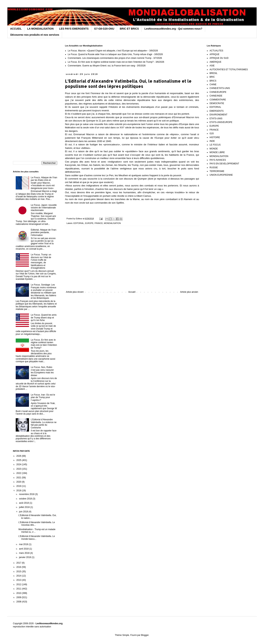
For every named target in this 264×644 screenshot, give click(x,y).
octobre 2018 (26, 499)
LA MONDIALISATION (40, 29)
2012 (19, 584)
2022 (19, 473)
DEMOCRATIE (217, 103)
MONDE (214, 149)
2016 (19, 567)
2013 (19, 580)
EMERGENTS (217, 111)
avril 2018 (24, 549)
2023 (19, 469)
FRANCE (99, 223)
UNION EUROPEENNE (221, 175)
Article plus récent (75, 292)
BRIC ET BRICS (129, 29)
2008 (19, 602)
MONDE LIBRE (217, 152)
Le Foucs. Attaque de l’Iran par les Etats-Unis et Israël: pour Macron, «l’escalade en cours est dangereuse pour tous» (44, 183)
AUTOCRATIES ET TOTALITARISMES (229, 70)
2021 (19, 478)
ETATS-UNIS (216, 119)
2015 (19, 572)
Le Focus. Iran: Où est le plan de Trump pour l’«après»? (43, 397)
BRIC (212, 77)
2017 (19, 563)
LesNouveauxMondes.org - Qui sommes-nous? (173, 29)
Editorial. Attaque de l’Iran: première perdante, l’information (44, 233)
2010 (19, 593)
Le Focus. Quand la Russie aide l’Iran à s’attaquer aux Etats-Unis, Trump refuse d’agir (110, 54)
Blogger (145, 635)
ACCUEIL (16, 29)
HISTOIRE (215, 137)
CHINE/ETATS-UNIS (220, 88)
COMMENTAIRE (218, 100)
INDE (212, 141)
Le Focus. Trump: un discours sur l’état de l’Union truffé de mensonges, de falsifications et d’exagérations (41, 261)
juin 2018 (24, 512)
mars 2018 (25, 553)
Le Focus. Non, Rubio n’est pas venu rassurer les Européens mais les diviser (42, 371)
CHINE (213, 84)
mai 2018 (24, 544)
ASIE (212, 66)
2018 (19, 491)
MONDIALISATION (112, 223)
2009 (19, 597)
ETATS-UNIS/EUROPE (221, 122)
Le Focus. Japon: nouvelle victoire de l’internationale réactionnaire (44, 208)
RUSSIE (214, 168)
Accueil (132, 292)
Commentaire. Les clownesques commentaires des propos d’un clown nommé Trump (110, 58)
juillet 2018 (25, 507)
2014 (19, 576)
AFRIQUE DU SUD (219, 58)
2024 (19, 464)
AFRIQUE (214, 54)
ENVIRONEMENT (218, 115)
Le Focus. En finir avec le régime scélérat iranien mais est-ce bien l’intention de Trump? (111, 62)
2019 (19, 486)
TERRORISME (217, 171)
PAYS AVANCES (218, 160)
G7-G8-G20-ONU (104, 29)
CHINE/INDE (216, 96)
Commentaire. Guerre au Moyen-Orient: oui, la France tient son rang (101, 66)
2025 (19, 460)
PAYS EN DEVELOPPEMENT (224, 164)
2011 (19, 589)
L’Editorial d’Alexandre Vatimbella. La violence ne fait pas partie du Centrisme (44, 424)
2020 (19, 482)
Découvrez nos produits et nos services (35, 35)
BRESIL (214, 73)
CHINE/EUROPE (218, 92)
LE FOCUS (215, 145)
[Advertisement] (132, 260)
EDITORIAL (79, 223)
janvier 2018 (25, 557)
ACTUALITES (216, 51)
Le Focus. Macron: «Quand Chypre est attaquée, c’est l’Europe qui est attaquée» (108, 51)
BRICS (213, 81)
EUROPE (89, 223)
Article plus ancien (189, 292)
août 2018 (24, 503)
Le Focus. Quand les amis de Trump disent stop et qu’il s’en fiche (44, 318)
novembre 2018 (27, 494)
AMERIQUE (215, 62)
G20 (212, 133)
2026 (19, 456)
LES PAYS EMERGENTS (74, 29)
